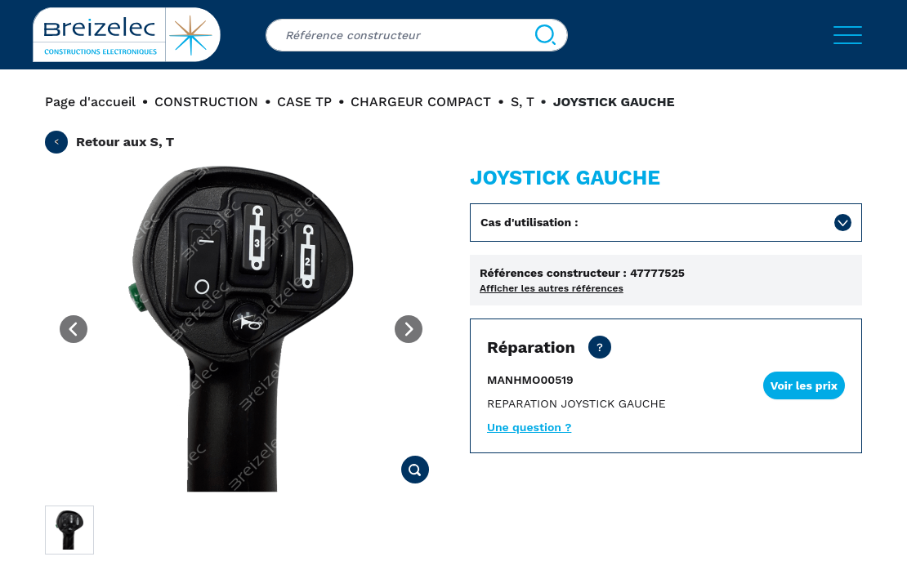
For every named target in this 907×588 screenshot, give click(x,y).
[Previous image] (74, 329)
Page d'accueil (90, 102)
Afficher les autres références (552, 288)
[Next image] (409, 329)
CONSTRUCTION (206, 102)
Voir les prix (804, 385)
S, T (523, 102)
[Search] (545, 35)
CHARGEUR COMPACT (421, 102)
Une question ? (529, 427)
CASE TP (304, 102)
